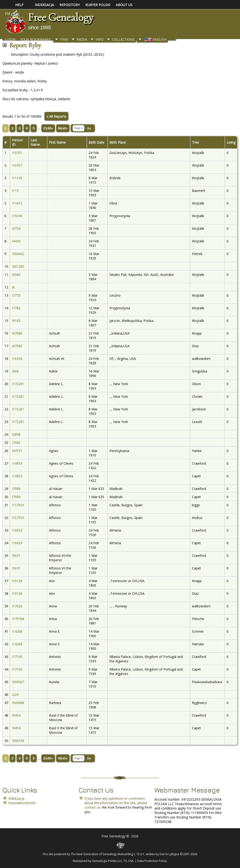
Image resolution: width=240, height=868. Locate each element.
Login (10, 39)
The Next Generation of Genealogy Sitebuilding (102, 854)
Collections (123, 39)
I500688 (18, 703)
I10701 (17, 153)
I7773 (16, 295)
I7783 (16, 308)
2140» (48, 128)
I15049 (17, 216)
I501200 (18, 266)
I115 (15, 191)
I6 (13, 287)
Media (82, 39)
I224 (15, 695)
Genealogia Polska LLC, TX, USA (113, 861)
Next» (63, 128)
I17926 (17, 606)
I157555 (18, 505)
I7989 (16, 489)
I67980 (17, 333)
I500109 (18, 741)
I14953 (17, 463)
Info (100, 39)
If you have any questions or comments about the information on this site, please (116, 801)
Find (64, 39)
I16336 (17, 359)
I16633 (17, 530)
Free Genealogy (60, 17)
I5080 (16, 275)
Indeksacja (16, 798)
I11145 (17, 178)
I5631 (16, 556)
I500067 (18, 682)
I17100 (17, 657)
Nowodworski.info (22, 803)
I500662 (18, 254)
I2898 (16, 434)
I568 (15, 371)
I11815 (17, 203)
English (155, 39)
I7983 (16, 443)
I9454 (16, 715)
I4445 (16, 241)
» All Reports (56, 116)
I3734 (16, 228)
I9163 (16, 321)
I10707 (17, 165)
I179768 (18, 619)
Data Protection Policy (152, 861)
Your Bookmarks (36, 39)
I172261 (18, 384)
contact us (92, 807)
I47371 (17, 451)
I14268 (17, 631)
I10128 (17, 581)
